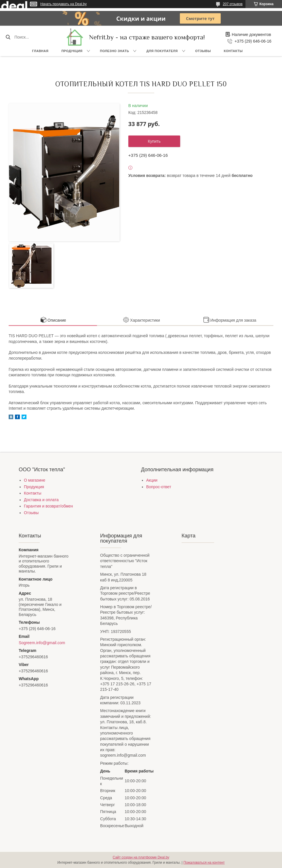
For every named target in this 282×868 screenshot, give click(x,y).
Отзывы (203, 51)
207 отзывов (233, 4)
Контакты (233, 51)
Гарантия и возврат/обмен (48, 506)
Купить (154, 141)
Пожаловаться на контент (204, 863)
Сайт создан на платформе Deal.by (141, 857)
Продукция (72, 51)
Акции (152, 480)
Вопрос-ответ (159, 487)
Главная (40, 51)
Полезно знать (114, 51)
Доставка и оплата (41, 500)
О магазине (35, 480)
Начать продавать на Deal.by (63, 4)
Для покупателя (162, 51)
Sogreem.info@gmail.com (42, 643)
